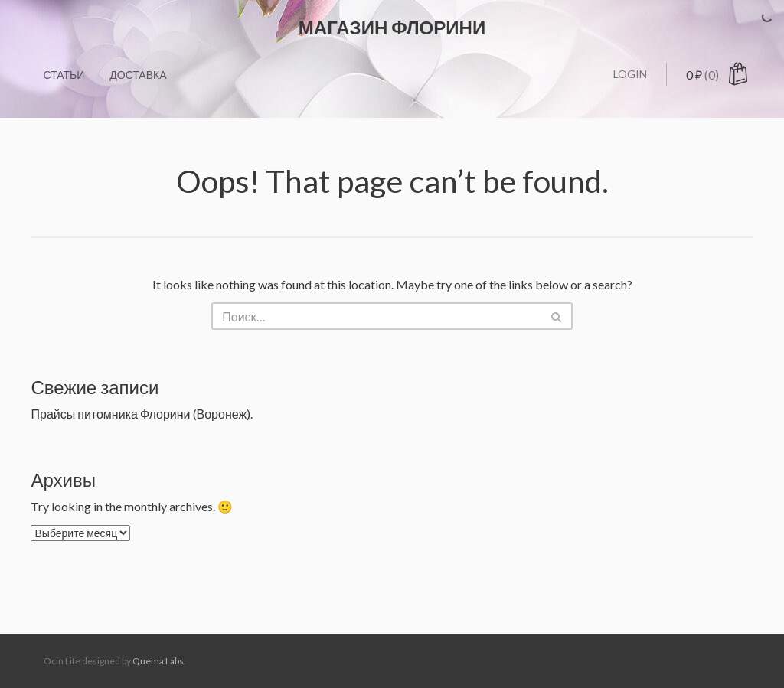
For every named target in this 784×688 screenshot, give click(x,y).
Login (630, 74)
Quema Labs (158, 661)
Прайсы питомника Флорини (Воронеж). (142, 414)
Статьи (64, 75)
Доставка (138, 75)
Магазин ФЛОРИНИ (392, 27)
